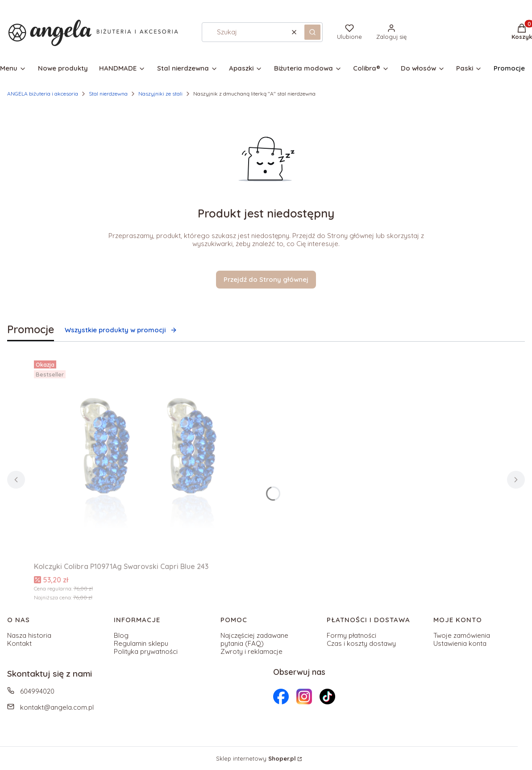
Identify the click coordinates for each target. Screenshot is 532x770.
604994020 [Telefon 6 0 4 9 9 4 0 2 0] (37, 691)
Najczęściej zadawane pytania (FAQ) (254, 639)
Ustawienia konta (460, 643)
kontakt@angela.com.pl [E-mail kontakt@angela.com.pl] (57, 707)
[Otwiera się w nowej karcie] (281, 697)
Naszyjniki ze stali (160, 94)
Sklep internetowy (256, 758)
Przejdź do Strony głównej (266, 279)
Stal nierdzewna (108, 94)
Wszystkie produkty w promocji (121, 330)
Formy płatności (351, 635)
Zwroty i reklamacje (251, 651)
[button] (312, 32)
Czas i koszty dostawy (361, 643)
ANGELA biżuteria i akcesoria (43, 94)
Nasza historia (29, 635)
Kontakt (19, 643)
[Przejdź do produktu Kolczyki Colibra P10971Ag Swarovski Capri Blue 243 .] (145, 457)
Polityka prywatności (146, 651)
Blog (121, 635)
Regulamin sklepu (141, 643)
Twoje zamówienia (462, 635)
